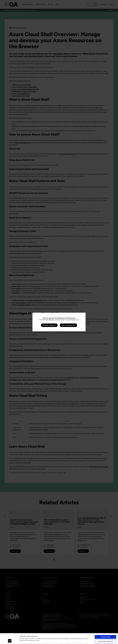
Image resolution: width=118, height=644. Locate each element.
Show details (23, 641)
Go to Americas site (68, 325)
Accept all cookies (105, 628)
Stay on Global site (49, 325)
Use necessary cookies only (105, 632)
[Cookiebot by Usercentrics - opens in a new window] (10, 641)
